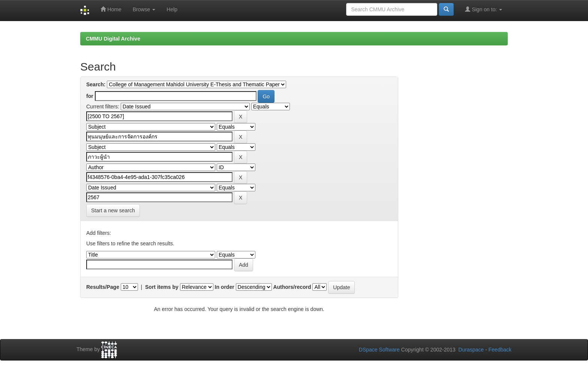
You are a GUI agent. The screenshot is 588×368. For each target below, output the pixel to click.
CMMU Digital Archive (113, 39)
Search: (96, 84)
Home (111, 9)
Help (172, 9)
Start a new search (113, 210)
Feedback (500, 350)
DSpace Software (379, 350)
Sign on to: (484, 9)
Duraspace (471, 350)
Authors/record (292, 287)
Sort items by (162, 287)
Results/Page (103, 287)
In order (225, 287)
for (90, 96)
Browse (144, 9)
